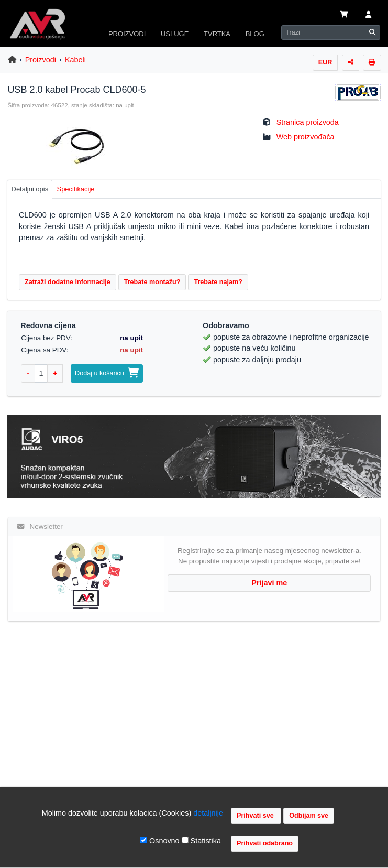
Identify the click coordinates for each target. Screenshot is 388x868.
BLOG (255, 34)
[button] (368, 15)
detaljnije (208, 813)
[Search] (323, 32)
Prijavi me (269, 583)
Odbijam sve (309, 816)
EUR (325, 62)
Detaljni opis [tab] (30, 189)
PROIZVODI (127, 34)
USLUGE (175, 34)
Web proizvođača (306, 137)
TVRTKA (217, 34)
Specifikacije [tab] (76, 189)
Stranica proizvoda (308, 122)
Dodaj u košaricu (107, 373)
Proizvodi (41, 60)
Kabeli (75, 60)
